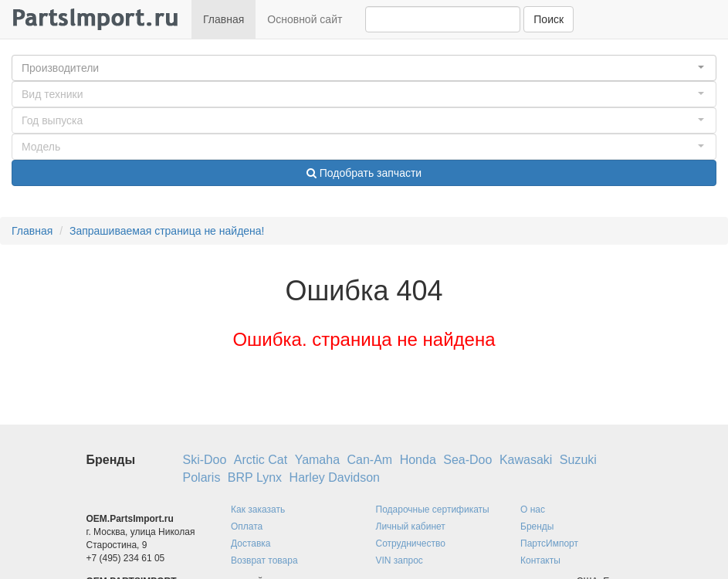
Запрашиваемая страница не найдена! (167, 231)
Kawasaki (526, 460)
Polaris (202, 477)
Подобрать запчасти (364, 173)
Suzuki (578, 460)
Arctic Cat (261, 460)
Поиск (549, 19)
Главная (223, 19)
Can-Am (370, 460)
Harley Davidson (335, 477)
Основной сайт (305, 19)
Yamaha (317, 460)
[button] (364, 68)
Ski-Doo (205, 460)
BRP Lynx (255, 477)
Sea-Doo (467, 460)
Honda (418, 460)
